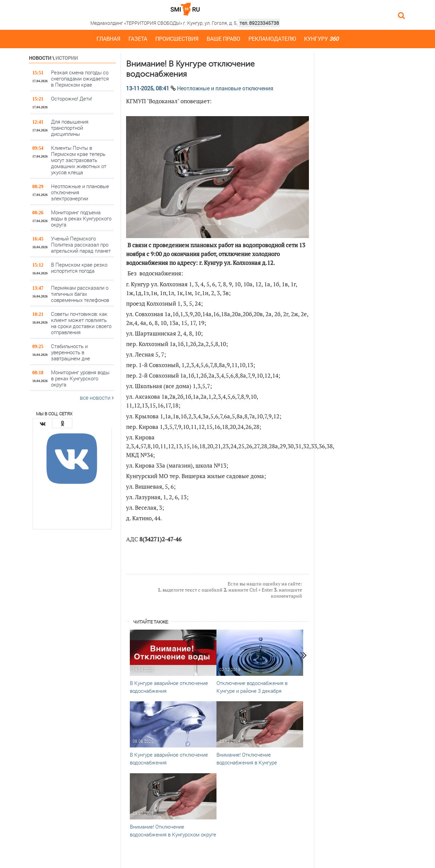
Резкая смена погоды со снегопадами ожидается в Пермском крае (80, 78)
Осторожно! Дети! (72, 98)
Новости (40, 58)
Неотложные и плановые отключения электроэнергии (80, 192)
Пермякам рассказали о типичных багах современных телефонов (80, 294)
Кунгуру (321, 39)
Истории (67, 58)
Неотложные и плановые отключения (225, 88)
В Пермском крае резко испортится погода (79, 268)
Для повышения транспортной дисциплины (70, 128)
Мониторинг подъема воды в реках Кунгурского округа (81, 218)
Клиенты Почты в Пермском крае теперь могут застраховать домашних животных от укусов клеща (79, 160)
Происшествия (177, 39)
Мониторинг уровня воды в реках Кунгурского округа (80, 378)
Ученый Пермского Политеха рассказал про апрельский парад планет (81, 244)
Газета (138, 39)
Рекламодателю (272, 39)
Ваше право (223, 39)
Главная (108, 39)
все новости (97, 397)
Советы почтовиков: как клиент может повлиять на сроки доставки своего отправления (81, 323)
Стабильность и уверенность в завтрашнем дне (72, 352)
